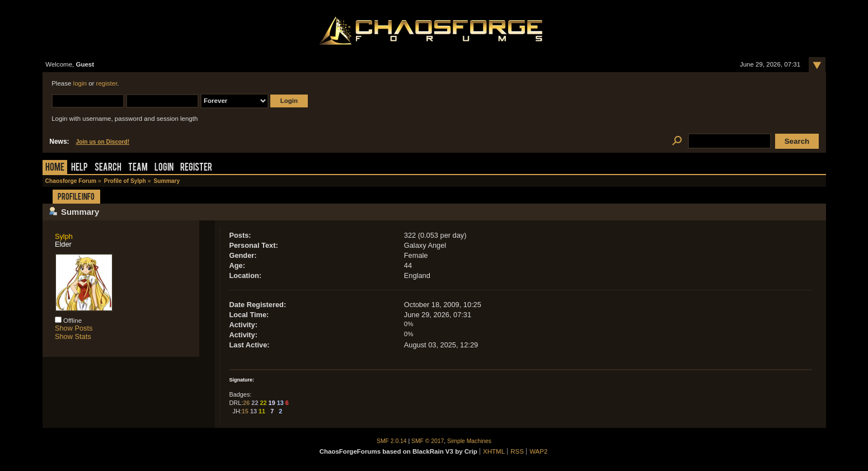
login (80, 83)
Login (164, 168)
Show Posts (74, 328)
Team (138, 168)
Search (108, 168)
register (107, 83)
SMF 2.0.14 (392, 441)
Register (196, 168)
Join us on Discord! (103, 142)
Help (79, 168)
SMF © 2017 (428, 441)
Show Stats (73, 336)
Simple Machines (469, 441)
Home (55, 168)
